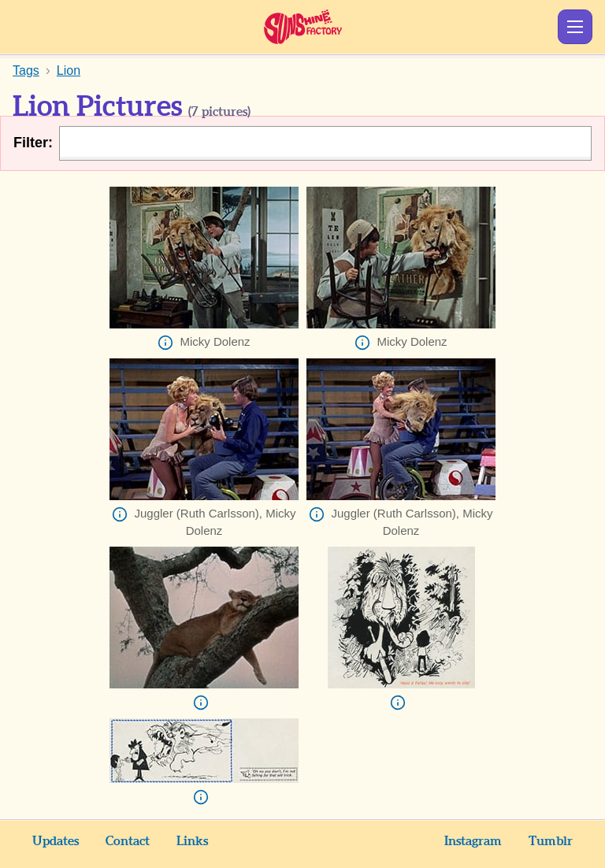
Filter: (33, 143)
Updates (56, 841)
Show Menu (575, 27)
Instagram (473, 841)
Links (192, 841)
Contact (128, 841)
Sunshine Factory (303, 27)
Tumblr (551, 841)
